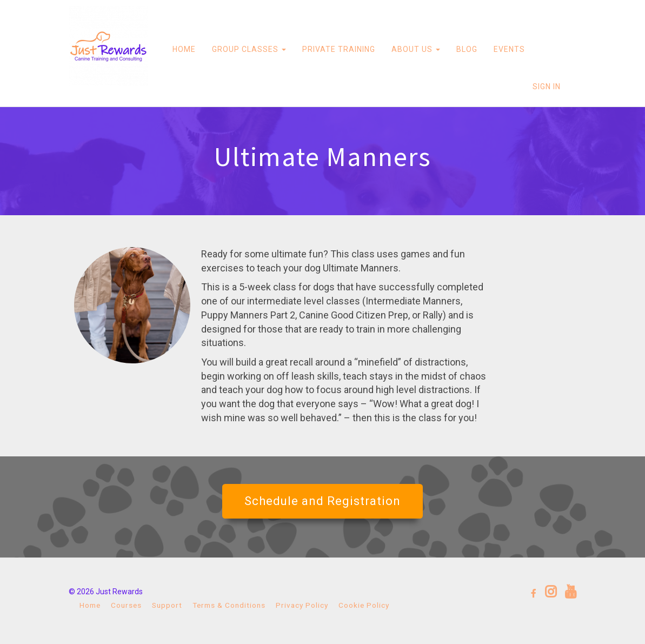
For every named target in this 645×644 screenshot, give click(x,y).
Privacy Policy (302, 605)
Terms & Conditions (229, 605)
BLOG (467, 49)
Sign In (547, 87)
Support (167, 605)
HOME (184, 49)
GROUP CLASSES (249, 49)
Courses (126, 605)
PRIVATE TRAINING (339, 49)
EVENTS (509, 49)
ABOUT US (416, 49)
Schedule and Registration (322, 501)
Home (90, 605)
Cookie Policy (364, 605)
